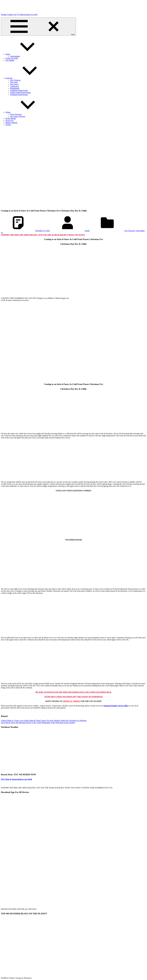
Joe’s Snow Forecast (18, 116)
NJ (2, 233)
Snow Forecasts (16, 114)
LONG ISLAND (12, 58)
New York (14, 82)
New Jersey (14, 84)
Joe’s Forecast (15, 80)
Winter (25, 112)
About (25, 54)
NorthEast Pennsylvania (19, 95)
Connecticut (15, 86)
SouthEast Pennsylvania (19, 90)
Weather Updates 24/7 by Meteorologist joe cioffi (19, 15)
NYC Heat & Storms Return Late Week (17, 779)
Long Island (140, 231)
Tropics (8, 125)
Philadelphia (15, 88)
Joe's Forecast (130, 231)
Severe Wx (10, 121)
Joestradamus (15, 56)
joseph (87, 231)
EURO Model (11, 118)
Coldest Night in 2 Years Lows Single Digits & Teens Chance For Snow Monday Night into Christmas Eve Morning (44, 721)
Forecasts (26, 78)
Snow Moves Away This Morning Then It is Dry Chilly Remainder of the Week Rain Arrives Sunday (38, 723)
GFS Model (10, 60)
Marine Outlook (11, 123)
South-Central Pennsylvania (20, 92)
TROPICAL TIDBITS (72, 701)
